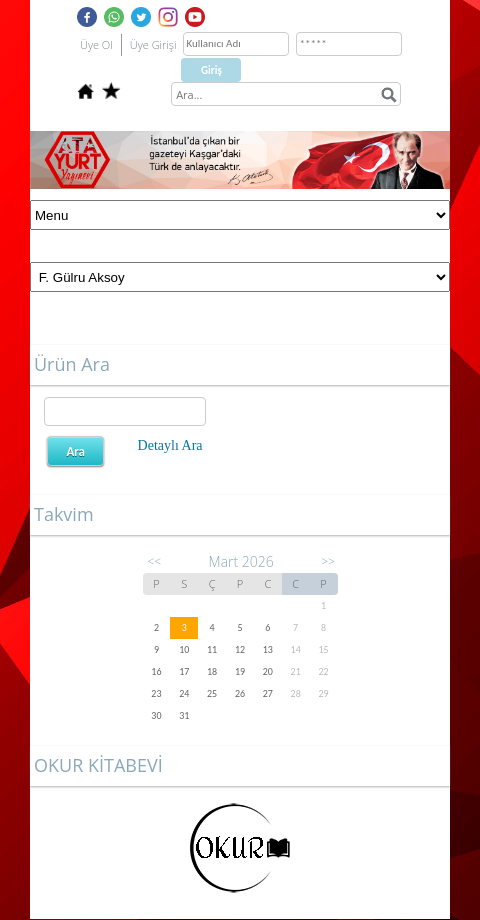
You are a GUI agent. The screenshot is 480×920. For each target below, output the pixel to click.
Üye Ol (96, 44)
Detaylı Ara (170, 445)
